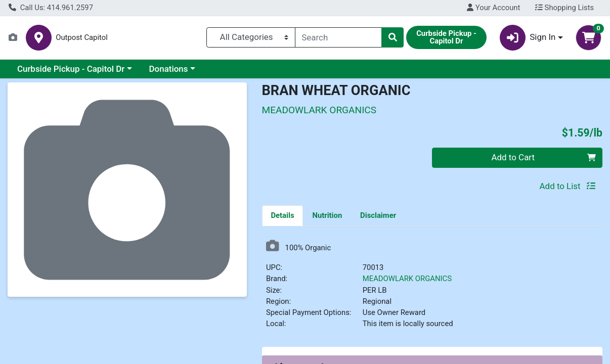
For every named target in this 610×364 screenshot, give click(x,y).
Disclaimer (378, 215)
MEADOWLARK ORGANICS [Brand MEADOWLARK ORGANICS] (407, 279)
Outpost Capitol (82, 38)
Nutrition (327, 215)
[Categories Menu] (251, 37)
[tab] (283, 215)
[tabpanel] (432, 289)
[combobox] (338, 37)
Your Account (493, 8)
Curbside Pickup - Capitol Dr (71, 69)
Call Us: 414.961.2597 (51, 8)
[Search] (338, 37)
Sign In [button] (528, 38)
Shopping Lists (564, 8)
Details (282, 215)
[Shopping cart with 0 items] (589, 38)
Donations (169, 69)
